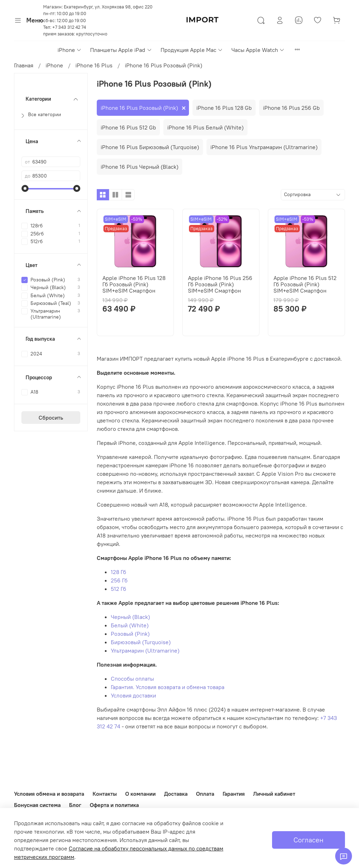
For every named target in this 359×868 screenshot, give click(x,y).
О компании (140, 794)
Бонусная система (37, 805)
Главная (24, 65)
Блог (75, 805)
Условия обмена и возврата (49, 794)
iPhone (70, 50)
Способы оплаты (132, 679)
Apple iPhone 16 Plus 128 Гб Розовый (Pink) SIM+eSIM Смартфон (134, 284)
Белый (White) (130, 625)
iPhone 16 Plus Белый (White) (205, 127)
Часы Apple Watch (258, 50)
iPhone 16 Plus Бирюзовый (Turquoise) (150, 147)
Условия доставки (133, 695)
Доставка (176, 794)
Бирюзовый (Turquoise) (141, 642)
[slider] (25, 188)
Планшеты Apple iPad (121, 50)
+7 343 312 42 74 (69, 27)
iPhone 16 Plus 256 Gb (291, 108)
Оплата (205, 794)
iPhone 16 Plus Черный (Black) (140, 167)
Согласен (309, 840)
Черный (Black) (130, 617)
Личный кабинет (274, 794)
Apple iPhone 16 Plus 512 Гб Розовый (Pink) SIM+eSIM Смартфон (305, 284)
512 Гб (118, 589)
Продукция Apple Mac (192, 50)
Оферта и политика (114, 805)
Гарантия (234, 794)
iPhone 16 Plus (94, 65)
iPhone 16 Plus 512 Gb (128, 127)
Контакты (105, 794)
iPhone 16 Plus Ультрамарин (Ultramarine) (264, 147)
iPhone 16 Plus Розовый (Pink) (139, 108)
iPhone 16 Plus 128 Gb (224, 108)
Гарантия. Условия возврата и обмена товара (168, 687)
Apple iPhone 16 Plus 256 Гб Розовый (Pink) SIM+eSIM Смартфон (220, 284)
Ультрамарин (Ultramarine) (145, 650)
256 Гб (119, 580)
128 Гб (118, 572)
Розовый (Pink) (130, 634)
